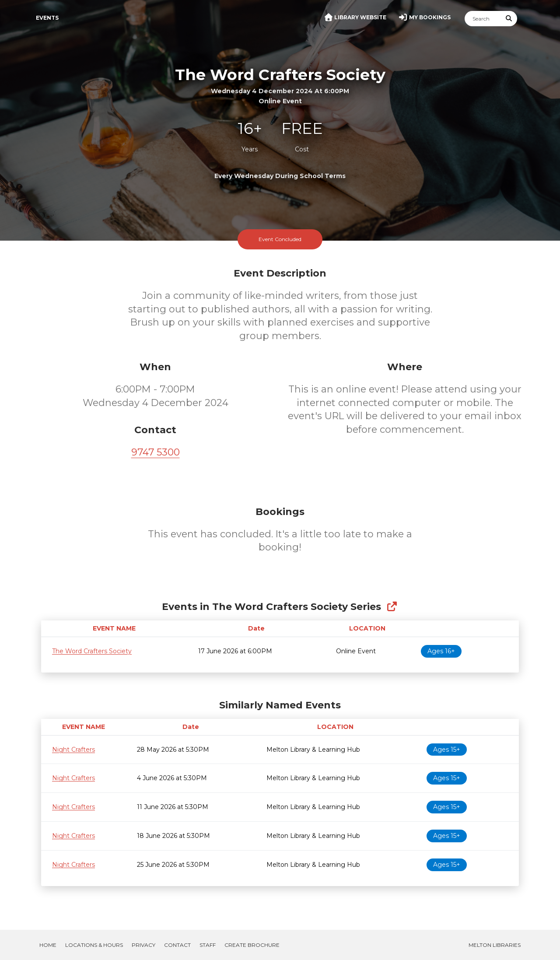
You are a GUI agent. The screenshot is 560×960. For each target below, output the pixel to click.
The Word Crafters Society (92, 651)
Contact (177, 945)
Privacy (143, 945)
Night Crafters (73, 750)
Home (48, 945)
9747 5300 (156, 452)
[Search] (483, 19)
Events (47, 18)
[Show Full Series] (392, 607)
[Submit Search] (509, 19)
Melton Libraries (495, 945)
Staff (208, 945)
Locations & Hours (94, 945)
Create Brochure (252, 945)
